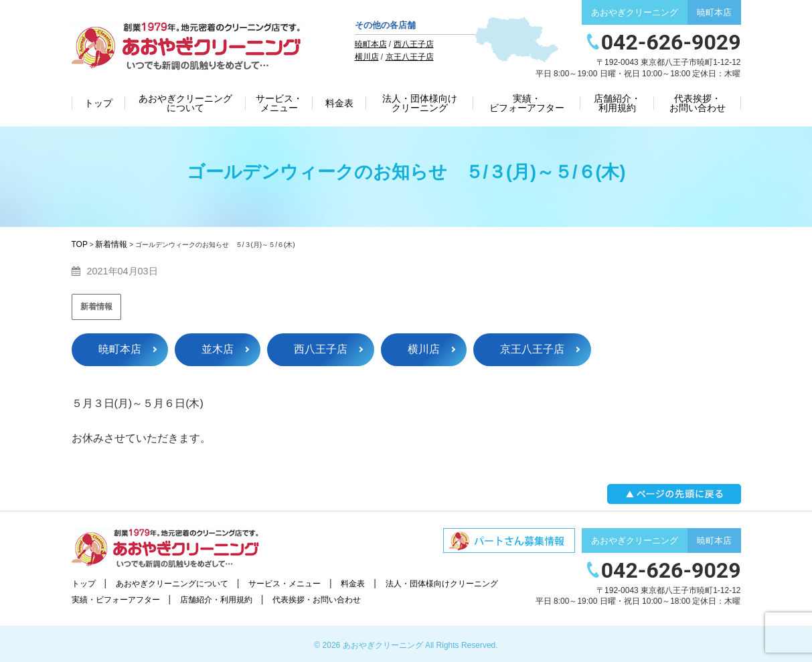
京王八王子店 (410, 57)
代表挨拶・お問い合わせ (698, 103)
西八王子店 (414, 44)
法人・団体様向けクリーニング (420, 103)
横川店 (367, 57)
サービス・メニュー (279, 103)
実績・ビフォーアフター (527, 103)
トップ (98, 103)
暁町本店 (371, 44)
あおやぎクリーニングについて (185, 103)
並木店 (218, 349)
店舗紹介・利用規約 (617, 103)
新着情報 (96, 307)
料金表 (339, 103)
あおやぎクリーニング (383, 645)
